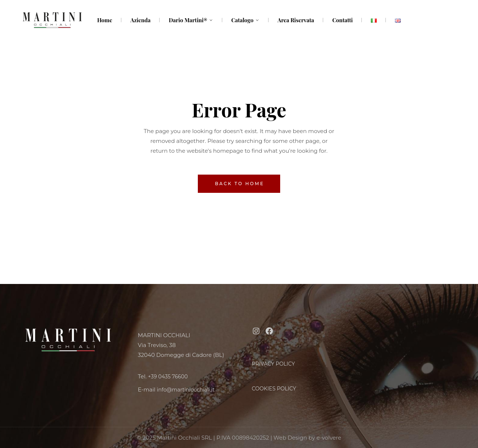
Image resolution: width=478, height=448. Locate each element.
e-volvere (329, 438)
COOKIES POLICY (274, 389)
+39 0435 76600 (168, 377)
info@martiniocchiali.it (186, 390)
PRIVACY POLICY (273, 364)
